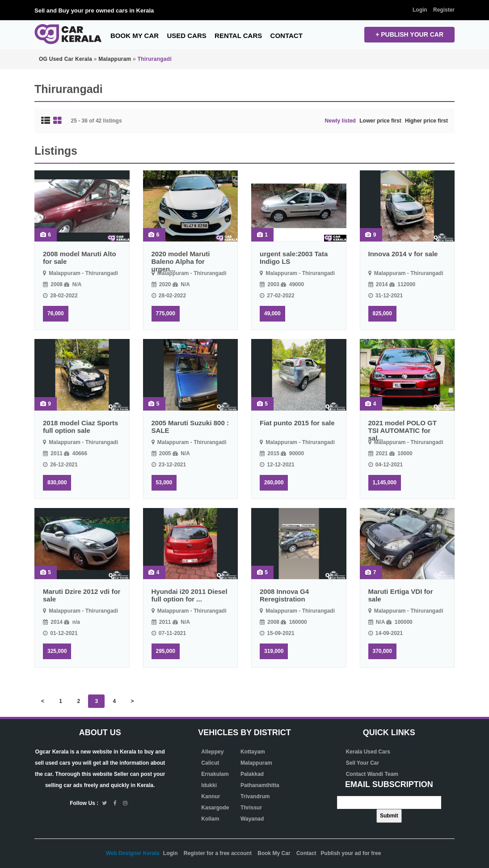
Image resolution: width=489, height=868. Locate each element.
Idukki (209, 785)
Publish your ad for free (351, 853)
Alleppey (212, 752)
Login (420, 10)
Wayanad (252, 819)
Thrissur (251, 808)
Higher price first (426, 121)
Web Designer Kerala (133, 853)
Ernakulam (215, 774)
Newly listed (340, 121)
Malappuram (256, 763)
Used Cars (186, 36)
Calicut (210, 763)
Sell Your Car (363, 763)
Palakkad (252, 774)
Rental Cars (238, 36)
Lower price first (380, 121)
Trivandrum (255, 796)
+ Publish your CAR (409, 34)
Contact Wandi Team (372, 774)
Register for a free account (218, 853)
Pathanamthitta (260, 785)
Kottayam (253, 752)
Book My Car (135, 36)
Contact (287, 36)
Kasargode (215, 808)
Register (444, 10)
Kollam (210, 819)
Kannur (211, 796)
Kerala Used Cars (368, 752)
